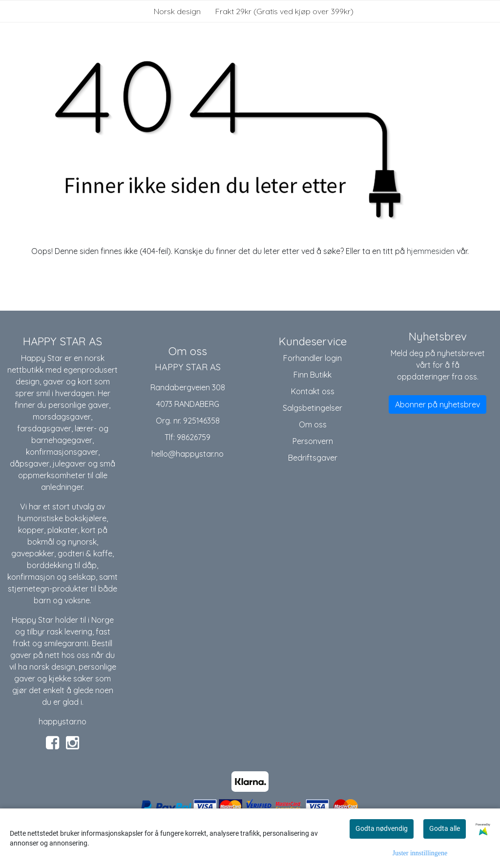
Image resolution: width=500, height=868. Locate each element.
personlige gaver (79, 405)
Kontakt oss (313, 391)
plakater (62, 530)
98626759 (194, 437)
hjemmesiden (431, 251)
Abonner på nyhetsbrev (437, 404)
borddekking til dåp (62, 565)
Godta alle (445, 828)
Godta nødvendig (382, 828)
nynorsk (82, 542)
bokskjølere (86, 518)
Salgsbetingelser (312, 408)
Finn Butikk (312, 375)
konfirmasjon (32, 577)
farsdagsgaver (44, 428)
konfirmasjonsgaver (62, 452)
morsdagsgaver (62, 417)
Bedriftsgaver (313, 458)
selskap (82, 577)
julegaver (70, 464)
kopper (31, 530)
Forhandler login (312, 358)
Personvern (313, 441)
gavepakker (33, 553)
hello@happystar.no (187, 454)
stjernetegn (29, 589)
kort (89, 530)
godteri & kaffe (84, 553)
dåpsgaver (30, 464)
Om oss (313, 424)
